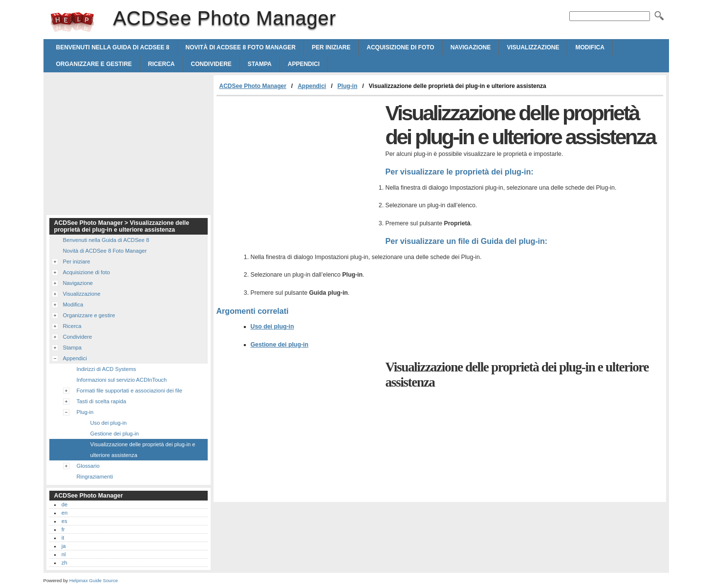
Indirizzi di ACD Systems (107, 369)
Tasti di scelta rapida (101, 401)
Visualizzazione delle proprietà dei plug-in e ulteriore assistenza (143, 450)
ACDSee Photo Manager (72, 22)
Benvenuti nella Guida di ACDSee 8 (113, 47)
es (65, 521)
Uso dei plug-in (272, 327)
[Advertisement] (299, 170)
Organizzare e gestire (94, 64)
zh (65, 563)
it (63, 538)
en (65, 513)
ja (64, 546)
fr (63, 529)
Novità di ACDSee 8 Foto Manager (241, 47)
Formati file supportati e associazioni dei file (129, 391)
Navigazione (471, 47)
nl (64, 554)
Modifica (590, 47)
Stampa (260, 64)
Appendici (304, 64)
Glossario (88, 466)
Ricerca (162, 64)
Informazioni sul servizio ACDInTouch (122, 380)
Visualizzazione (533, 47)
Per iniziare (331, 47)
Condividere (211, 64)
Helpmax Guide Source (94, 580)
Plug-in (348, 86)
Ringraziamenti (95, 477)
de (65, 504)
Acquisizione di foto (400, 47)
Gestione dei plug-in (280, 345)
